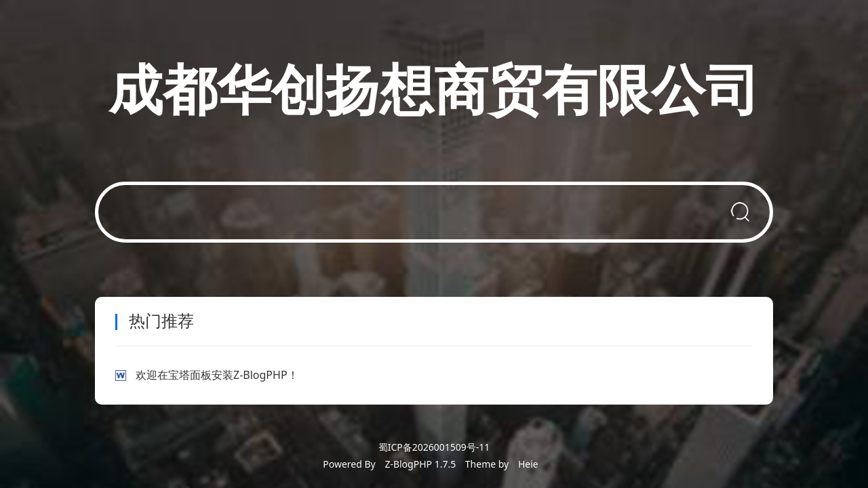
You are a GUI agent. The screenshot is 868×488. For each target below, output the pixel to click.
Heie (528, 464)
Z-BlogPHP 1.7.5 (420, 464)
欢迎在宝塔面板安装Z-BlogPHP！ (217, 375)
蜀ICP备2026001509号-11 (434, 447)
